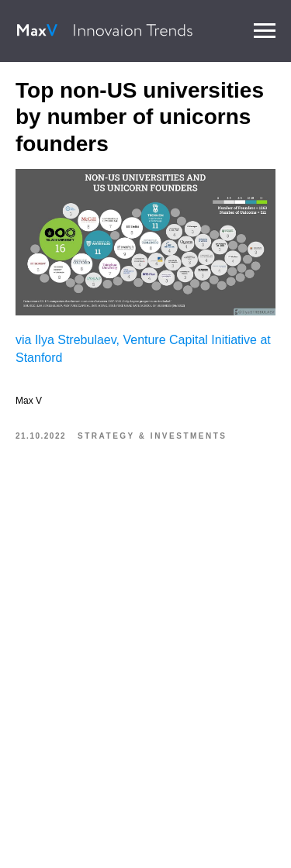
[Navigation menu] (265, 31)
